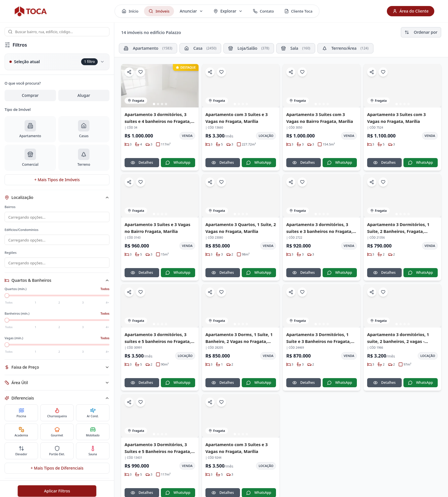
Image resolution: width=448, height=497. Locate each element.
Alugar (84, 95)
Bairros (10, 207)
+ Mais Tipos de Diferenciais (57, 471)
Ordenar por (421, 32)
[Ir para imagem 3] (162, 104)
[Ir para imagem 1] (154, 104)
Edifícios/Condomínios (21, 230)
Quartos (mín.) (16, 292)
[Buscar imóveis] (57, 32)
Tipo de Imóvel (18, 109)
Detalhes (142, 162)
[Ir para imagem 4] (166, 104)
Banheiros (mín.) (17, 317)
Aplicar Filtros (57, 491)
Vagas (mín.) (14, 341)
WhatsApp (178, 162)
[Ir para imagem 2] (158, 104)
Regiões (11, 255)
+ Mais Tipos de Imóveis (57, 180)
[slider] (7, 299)
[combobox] (57, 32)
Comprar (30, 95)
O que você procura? (23, 83)
